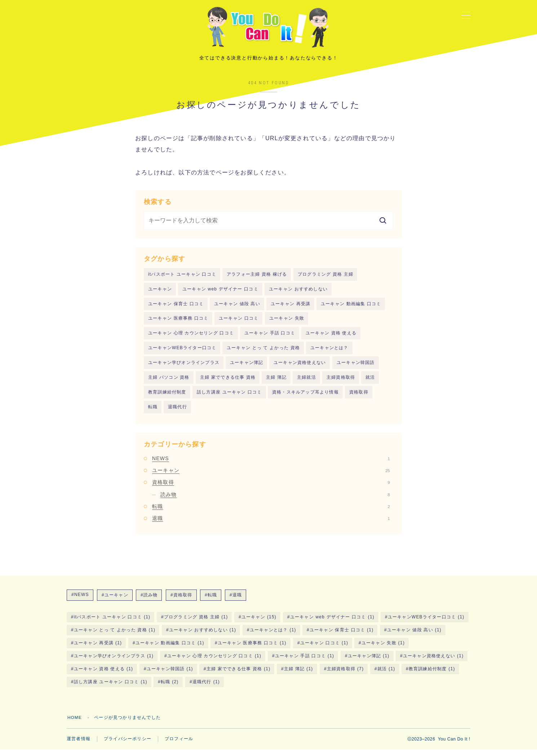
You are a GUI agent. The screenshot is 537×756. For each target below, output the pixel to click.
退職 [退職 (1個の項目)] (237, 601)
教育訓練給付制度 (167, 398)
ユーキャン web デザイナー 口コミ (220, 294)
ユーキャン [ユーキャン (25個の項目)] (116, 601)
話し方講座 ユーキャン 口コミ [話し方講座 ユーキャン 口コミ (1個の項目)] (111, 688)
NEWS (271, 464)
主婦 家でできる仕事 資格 (228, 383)
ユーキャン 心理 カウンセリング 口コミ (191, 338)
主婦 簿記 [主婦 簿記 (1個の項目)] (299, 675)
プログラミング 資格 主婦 (325, 279)
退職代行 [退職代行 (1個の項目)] (206, 688)
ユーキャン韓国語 (356, 368)
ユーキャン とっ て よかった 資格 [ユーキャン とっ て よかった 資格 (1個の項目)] (115, 636)
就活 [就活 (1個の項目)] (386, 675)
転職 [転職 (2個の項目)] (212, 601)
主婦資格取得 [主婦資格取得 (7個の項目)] (345, 675)
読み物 (275, 501)
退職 (271, 525)
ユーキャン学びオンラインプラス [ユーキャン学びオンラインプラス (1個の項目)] (114, 662)
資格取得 (359, 398)
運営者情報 (79, 745)
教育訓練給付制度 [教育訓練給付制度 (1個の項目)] (432, 675)
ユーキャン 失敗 (287, 323)
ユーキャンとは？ (329, 353)
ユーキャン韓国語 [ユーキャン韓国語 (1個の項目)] (170, 675)
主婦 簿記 (276, 383)
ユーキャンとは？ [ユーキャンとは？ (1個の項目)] (273, 636)
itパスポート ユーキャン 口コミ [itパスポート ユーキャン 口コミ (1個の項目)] (112, 623)
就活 (370, 383)
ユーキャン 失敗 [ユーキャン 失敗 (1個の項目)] (383, 649)
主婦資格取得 (341, 383)
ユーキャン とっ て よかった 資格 (263, 353)
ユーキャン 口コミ (239, 323)
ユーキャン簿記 (247, 368)
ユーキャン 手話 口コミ (270, 338)
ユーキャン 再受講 (290, 308)
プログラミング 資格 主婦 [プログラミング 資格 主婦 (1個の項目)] (196, 623)
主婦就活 (307, 383)
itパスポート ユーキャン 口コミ (182, 279)
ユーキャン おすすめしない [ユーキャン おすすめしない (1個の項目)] (203, 636)
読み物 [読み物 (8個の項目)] (151, 601)
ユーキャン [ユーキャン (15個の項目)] (259, 623)
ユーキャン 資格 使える (331, 338)
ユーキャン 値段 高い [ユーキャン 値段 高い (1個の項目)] (414, 636)
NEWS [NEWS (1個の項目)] (82, 601)
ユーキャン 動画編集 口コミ (351, 308)
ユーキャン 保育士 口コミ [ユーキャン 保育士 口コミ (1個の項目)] (342, 636)
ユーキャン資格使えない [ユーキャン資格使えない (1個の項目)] (433, 662)
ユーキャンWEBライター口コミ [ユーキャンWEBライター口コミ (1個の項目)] (426, 623)
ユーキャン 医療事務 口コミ (178, 323)
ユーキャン (160, 294)
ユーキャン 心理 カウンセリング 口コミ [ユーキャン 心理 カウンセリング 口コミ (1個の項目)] (214, 662)
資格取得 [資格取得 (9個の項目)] (183, 601)
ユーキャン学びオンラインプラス (184, 368)
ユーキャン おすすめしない (298, 294)
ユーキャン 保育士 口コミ (176, 308)
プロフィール (179, 745)
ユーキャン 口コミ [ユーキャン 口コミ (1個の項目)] (324, 649)
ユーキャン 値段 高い (237, 308)
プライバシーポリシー (128, 745)
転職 (153, 413)
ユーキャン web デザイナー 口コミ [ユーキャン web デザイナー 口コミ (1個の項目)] (332, 623)
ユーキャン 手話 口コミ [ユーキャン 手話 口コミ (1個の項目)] (305, 662)
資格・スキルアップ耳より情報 (305, 398)
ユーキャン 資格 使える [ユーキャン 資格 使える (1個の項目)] (103, 675)
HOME (75, 724)
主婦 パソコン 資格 (169, 383)
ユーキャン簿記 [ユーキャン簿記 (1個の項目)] (368, 662)
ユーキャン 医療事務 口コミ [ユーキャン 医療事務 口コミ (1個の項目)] (252, 649)
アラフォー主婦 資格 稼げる (257, 279)
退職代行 (177, 413)
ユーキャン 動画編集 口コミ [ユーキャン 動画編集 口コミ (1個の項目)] (170, 649)
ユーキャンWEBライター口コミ (182, 353)
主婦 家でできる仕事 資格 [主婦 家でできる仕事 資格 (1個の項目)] (239, 675)
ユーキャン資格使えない (300, 368)
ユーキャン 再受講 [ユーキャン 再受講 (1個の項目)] (98, 649)
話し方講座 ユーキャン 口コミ (229, 398)
